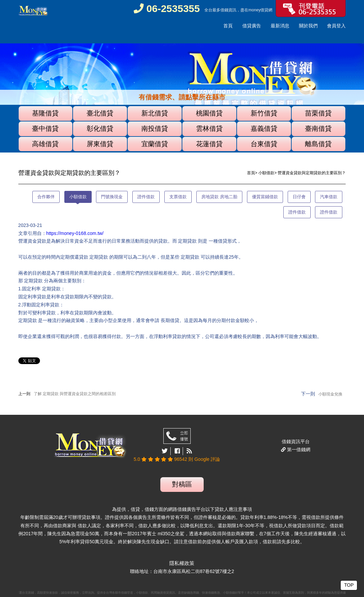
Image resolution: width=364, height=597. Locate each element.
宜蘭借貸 (155, 144)
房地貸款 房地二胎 (219, 197)
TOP (349, 585)
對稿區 (182, 484)
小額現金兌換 (330, 394)
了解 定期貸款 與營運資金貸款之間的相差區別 (75, 394)
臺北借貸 (100, 113)
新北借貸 (155, 113)
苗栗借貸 (318, 113)
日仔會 (299, 197)
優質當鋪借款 (265, 197)
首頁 (228, 26)
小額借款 (266, 173)
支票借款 (178, 197)
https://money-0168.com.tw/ (75, 233)
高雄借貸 (45, 144)
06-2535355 (167, 9)
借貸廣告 (252, 26)
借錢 (224, 10)
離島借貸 (318, 144)
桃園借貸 (209, 113)
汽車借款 (329, 197)
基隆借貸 (45, 113)
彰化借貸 (100, 128)
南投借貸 (155, 128)
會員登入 (336, 26)
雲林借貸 (209, 128)
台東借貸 (264, 144)
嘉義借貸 (264, 128)
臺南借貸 (318, 128)
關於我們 (308, 26)
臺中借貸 (45, 128)
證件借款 (146, 197)
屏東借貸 (100, 144)
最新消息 (280, 26)
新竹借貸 (264, 113)
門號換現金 (112, 197)
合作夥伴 (46, 197)
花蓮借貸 (209, 144)
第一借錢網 (298, 450)
